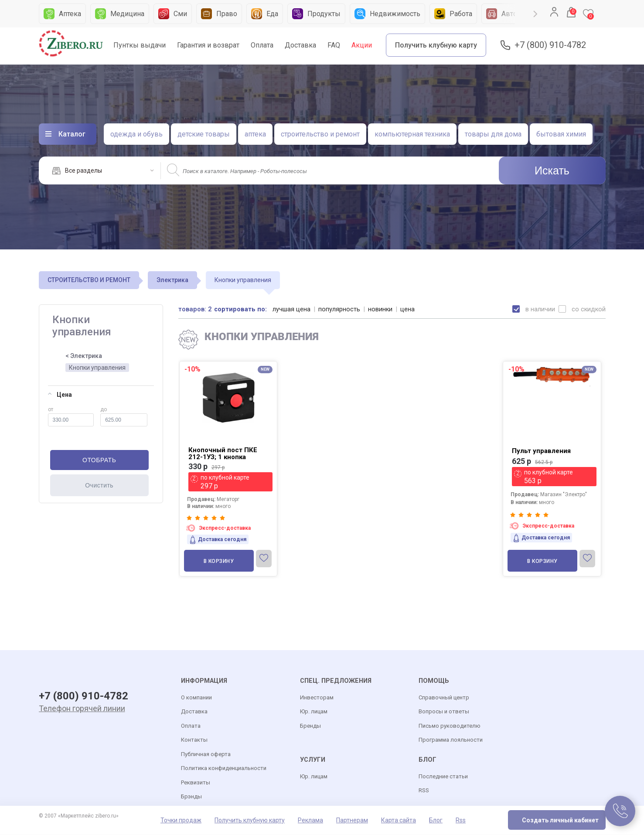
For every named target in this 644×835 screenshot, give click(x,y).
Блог (436, 821)
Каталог (72, 134)
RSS (424, 791)
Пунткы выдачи (140, 45)
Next (535, 14)
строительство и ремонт (320, 134)
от (71, 416)
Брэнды (191, 797)
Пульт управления (541, 451)
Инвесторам (317, 698)
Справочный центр (444, 698)
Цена (60, 395)
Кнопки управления (97, 368)
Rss (461, 821)
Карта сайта (399, 821)
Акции (362, 45)
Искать (552, 170)
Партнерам (352, 821)
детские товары (204, 134)
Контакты (194, 740)
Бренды (310, 726)
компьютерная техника (412, 134)
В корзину (219, 561)
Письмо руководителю (450, 726)
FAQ (334, 45)
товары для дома (493, 134)
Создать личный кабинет (560, 821)
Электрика (172, 280)
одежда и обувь (136, 134)
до (124, 416)
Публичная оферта (206, 755)
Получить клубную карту (436, 45)
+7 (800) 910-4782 (550, 45)
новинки (381, 309)
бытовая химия (561, 134)
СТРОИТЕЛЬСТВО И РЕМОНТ (89, 280)
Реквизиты (196, 783)
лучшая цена (292, 309)
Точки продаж (181, 821)
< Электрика (84, 356)
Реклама (310, 821)
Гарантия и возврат (208, 45)
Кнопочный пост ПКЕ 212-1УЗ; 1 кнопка (223, 453)
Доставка (300, 45)
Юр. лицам (314, 712)
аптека (255, 134)
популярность (340, 309)
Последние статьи (443, 777)
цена (408, 309)
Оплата (262, 45)
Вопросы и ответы (444, 712)
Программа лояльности (451, 740)
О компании (196, 698)
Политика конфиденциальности (224, 769)
